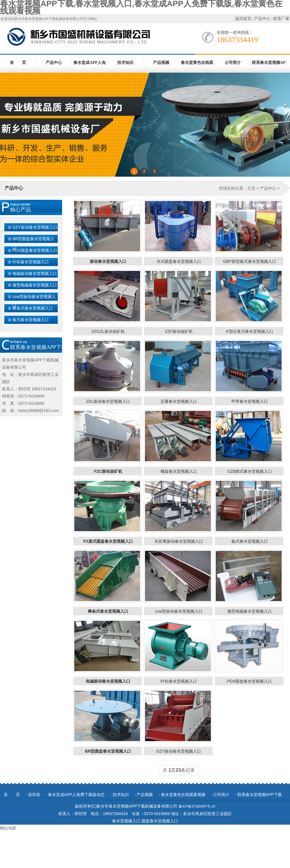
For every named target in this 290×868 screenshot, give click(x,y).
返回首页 (243, 19)
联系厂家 (281, 19)
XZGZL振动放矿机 (108, 331)
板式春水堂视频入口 (31, 320)
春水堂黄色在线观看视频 (197, 66)
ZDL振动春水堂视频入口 (108, 401)
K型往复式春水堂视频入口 (249, 331)
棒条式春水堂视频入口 (33, 308)
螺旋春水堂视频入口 (179, 471)
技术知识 (125, 63)
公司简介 (233, 63)
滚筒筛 (34, 795)
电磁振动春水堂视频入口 (35, 274)
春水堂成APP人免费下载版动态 (89, 66)
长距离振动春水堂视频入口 (179, 541)
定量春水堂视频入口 (179, 401)
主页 (251, 188)
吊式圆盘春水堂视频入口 (179, 261)
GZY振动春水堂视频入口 (35, 227)
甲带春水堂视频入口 (250, 401)
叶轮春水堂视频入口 (31, 262)
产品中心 (262, 19)
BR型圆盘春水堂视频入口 (33, 243)
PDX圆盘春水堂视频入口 (35, 250)
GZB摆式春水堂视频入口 (250, 471)
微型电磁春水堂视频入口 (35, 285)
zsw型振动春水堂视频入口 (34, 301)
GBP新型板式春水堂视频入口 (250, 261)
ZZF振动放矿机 (179, 331)
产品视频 (161, 63)
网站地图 (8, 828)
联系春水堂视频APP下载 (269, 66)
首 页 (18, 63)
